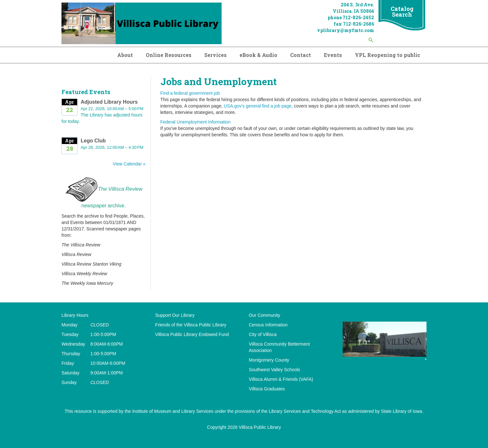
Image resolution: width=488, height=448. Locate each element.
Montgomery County (269, 360)
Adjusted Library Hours (109, 102)
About (125, 55)
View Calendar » (129, 164)
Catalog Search (402, 12)
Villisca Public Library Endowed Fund (192, 334)
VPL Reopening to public (387, 55)
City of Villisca (263, 334)
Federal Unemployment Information (195, 122)
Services (216, 55)
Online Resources (169, 55)
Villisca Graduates (267, 389)
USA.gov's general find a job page (258, 106)
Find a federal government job (190, 93)
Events (333, 55)
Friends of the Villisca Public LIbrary (191, 325)
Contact (301, 55)
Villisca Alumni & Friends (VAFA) (281, 379)
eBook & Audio (258, 55)
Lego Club (93, 141)
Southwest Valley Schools (274, 370)
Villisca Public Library (260, 427)
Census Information (268, 325)
